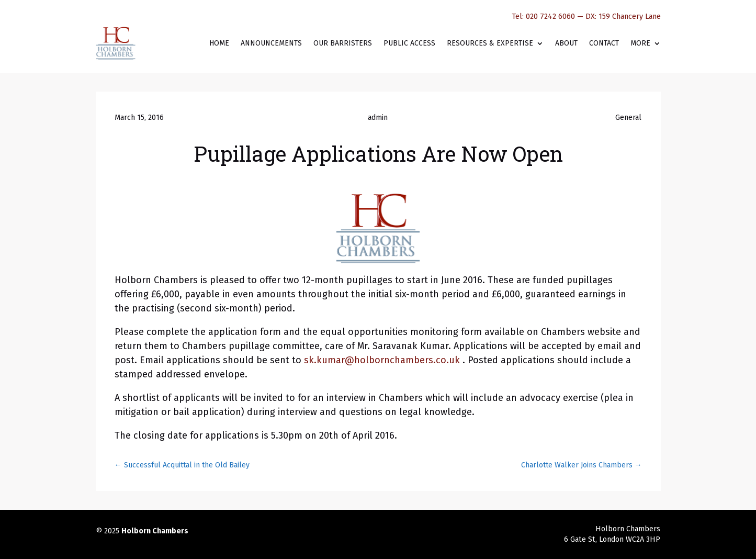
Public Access (409, 43)
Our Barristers (343, 43)
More (640, 43)
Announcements (271, 43)
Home (219, 43)
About (566, 43)
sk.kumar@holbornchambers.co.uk (383, 360)
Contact (604, 43)
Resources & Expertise (490, 43)
